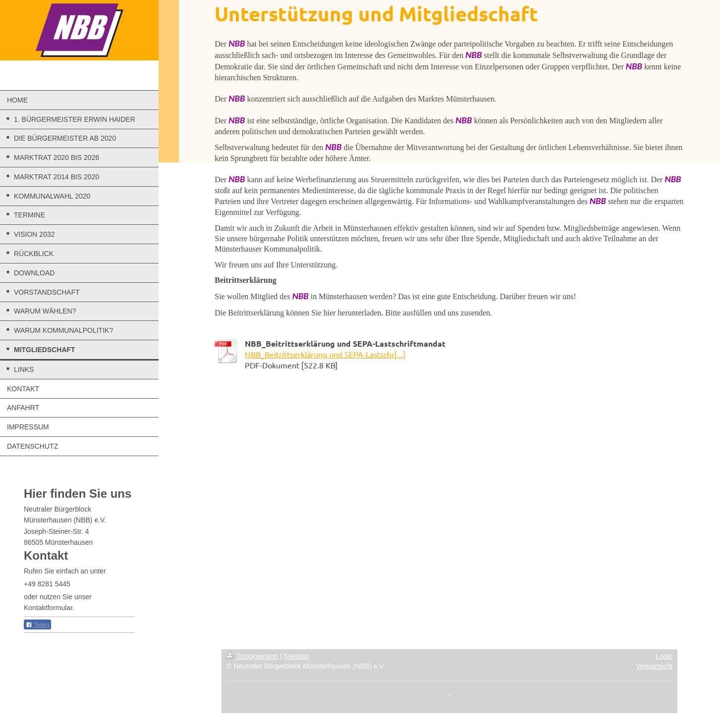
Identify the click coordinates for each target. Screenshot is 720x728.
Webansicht (654, 666)
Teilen (37, 625)
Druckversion (253, 656)
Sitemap (296, 656)
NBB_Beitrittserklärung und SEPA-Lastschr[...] (325, 354)
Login (664, 656)
